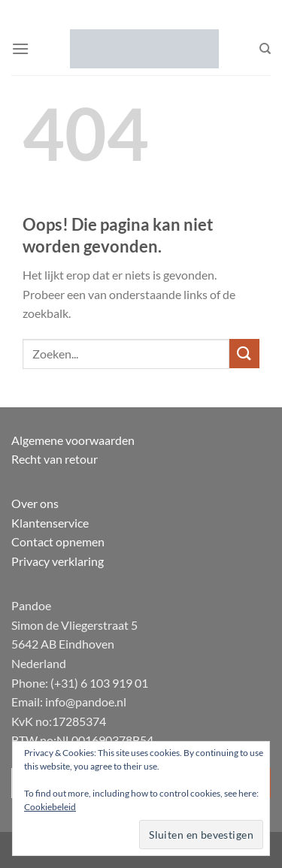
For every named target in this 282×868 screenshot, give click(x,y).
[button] (20, 48)
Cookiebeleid (50, 807)
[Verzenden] (244, 354)
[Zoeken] (265, 49)
